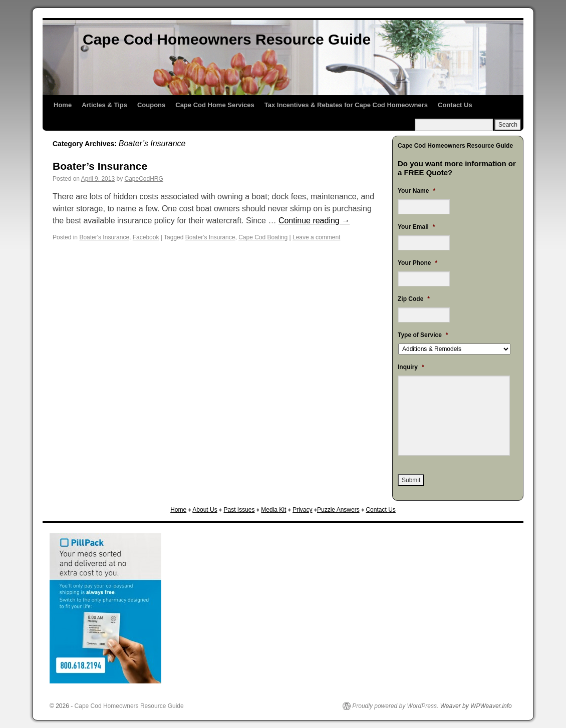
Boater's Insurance (104, 237)
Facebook (146, 237)
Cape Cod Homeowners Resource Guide (227, 39)
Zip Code (414, 299)
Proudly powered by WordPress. (395, 706)
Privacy (302, 510)
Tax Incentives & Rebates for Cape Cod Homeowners (346, 105)
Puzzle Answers (338, 510)
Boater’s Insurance (100, 166)
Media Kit (273, 510)
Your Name (416, 191)
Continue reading (314, 221)
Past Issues (239, 510)
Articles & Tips (104, 105)
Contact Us (455, 105)
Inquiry (411, 367)
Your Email (416, 227)
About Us (205, 510)
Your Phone (417, 263)
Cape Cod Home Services (215, 105)
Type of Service (423, 335)
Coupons (151, 105)
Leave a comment (316, 237)
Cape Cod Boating (263, 237)
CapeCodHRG (144, 179)
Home (63, 105)
